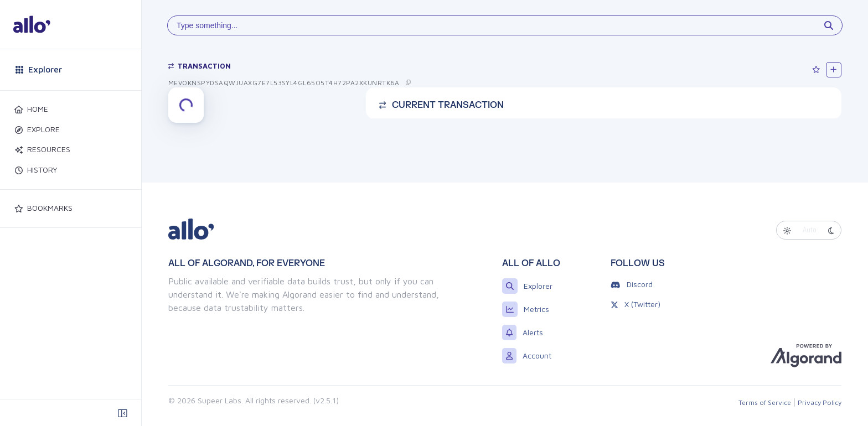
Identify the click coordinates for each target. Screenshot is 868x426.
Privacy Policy (820, 402)
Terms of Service (765, 402)
